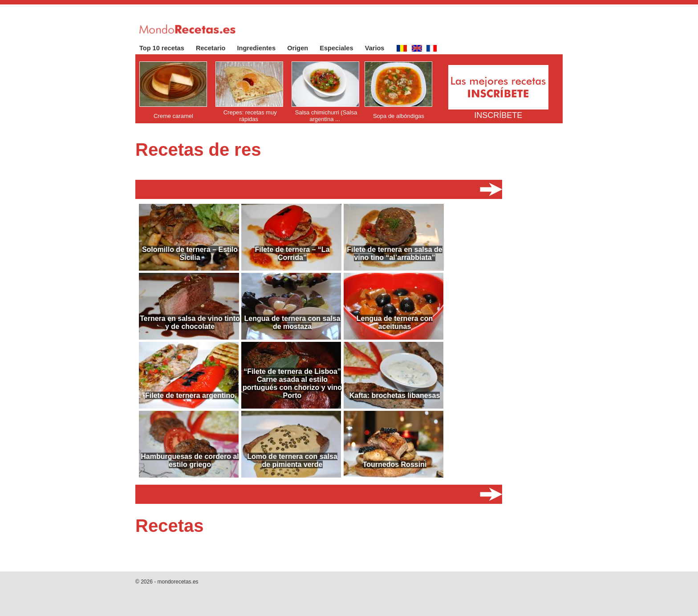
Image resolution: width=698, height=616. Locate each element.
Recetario (215, 48)
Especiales (341, 48)
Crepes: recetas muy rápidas (250, 116)
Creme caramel (173, 116)
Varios (379, 48)
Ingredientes (261, 48)
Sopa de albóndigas (399, 116)
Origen (302, 48)
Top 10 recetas (166, 48)
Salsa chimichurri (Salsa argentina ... (326, 116)
